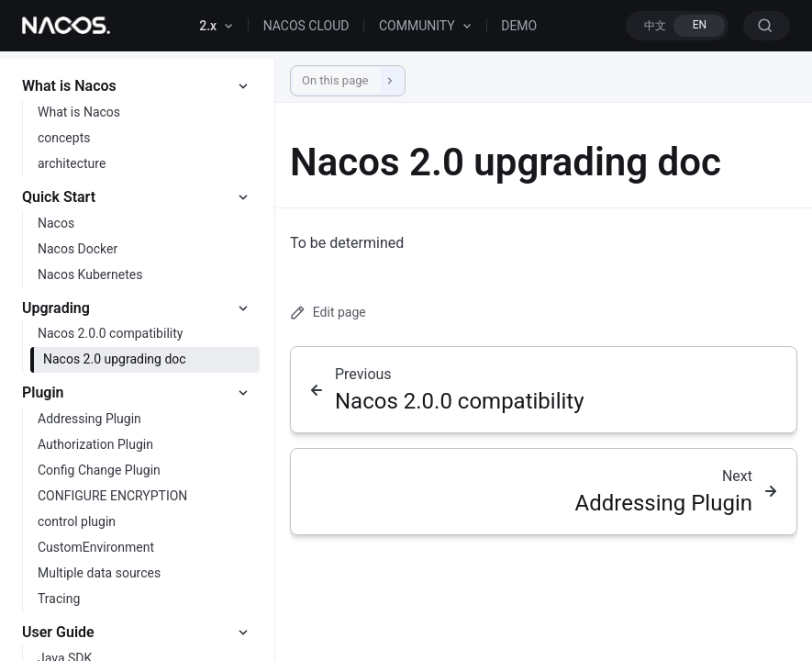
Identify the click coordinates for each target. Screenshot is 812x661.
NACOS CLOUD (306, 26)
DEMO (519, 26)
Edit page (328, 313)
